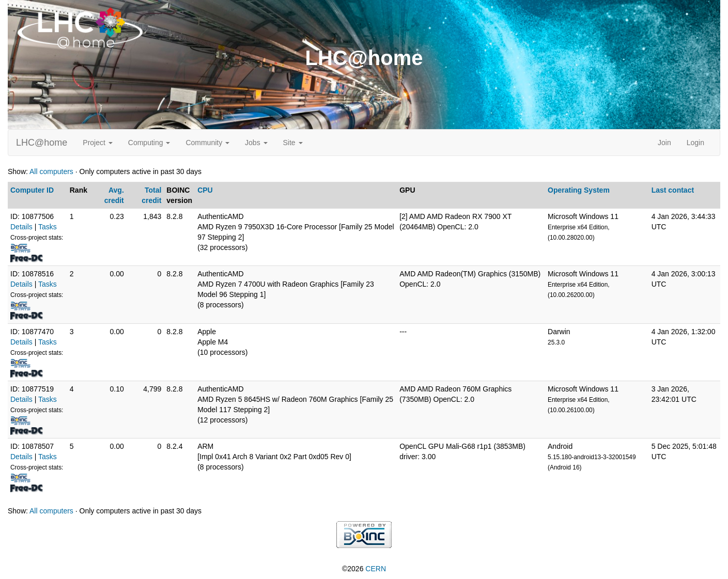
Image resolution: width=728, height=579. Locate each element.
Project (97, 143)
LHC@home (42, 143)
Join (664, 143)
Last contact (673, 190)
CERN (376, 569)
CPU (205, 190)
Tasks (48, 227)
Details (21, 227)
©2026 (364, 569)
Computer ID (32, 190)
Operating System (579, 190)
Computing (149, 143)
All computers (51, 171)
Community (207, 143)
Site (293, 143)
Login (695, 143)
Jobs (256, 143)
